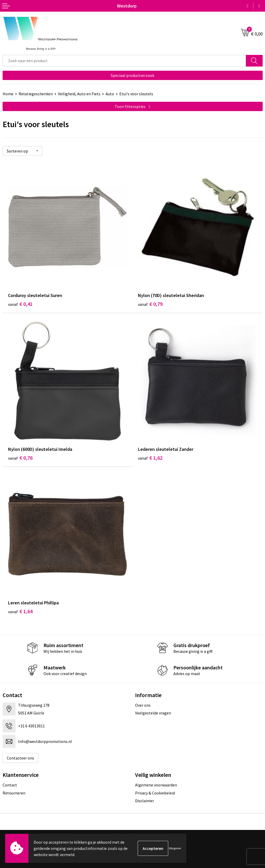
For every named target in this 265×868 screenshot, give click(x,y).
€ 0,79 (150, 304)
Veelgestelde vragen (153, 713)
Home (8, 94)
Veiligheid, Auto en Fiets (79, 94)
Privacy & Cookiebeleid (155, 793)
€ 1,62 (150, 458)
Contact (10, 785)
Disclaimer (145, 801)
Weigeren (175, 848)
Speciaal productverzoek (132, 75)
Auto (110, 94)
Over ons (143, 705)
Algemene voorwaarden (156, 785)
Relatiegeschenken (36, 94)
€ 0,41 (20, 304)
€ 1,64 (20, 611)
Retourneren (14, 793)
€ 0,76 (20, 458)
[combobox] (124, 61)
